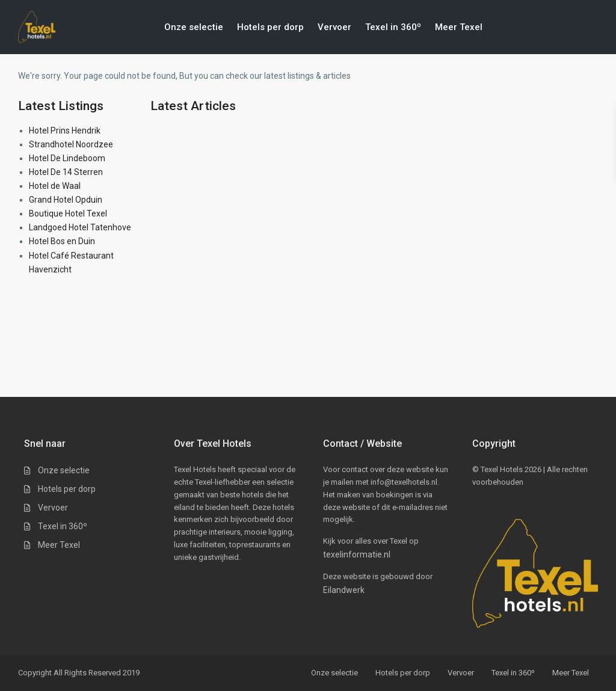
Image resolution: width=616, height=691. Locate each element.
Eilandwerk (344, 590)
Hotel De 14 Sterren (66, 172)
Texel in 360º (393, 27)
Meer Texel (459, 27)
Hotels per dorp (270, 27)
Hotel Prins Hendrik (65, 131)
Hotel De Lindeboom (67, 158)
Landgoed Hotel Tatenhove (80, 227)
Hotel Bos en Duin (62, 241)
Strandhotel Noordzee (71, 144)
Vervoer (334, 27)
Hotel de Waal (55, 186)
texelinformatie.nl (357, 554)
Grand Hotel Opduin (66, 200)
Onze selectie (194, 27)
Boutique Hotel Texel (68, 213)
